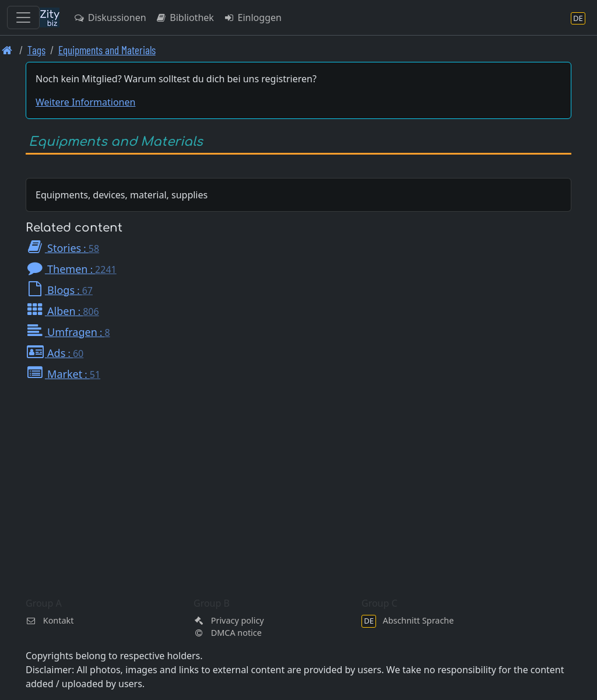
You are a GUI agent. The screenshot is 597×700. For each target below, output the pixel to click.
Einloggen (252, 17)
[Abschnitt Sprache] (578, 18)
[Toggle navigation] (23, 17)
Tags (36, 50)
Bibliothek (185, 17)
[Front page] (7, 50)
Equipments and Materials (107, 50)
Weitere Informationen (85, 102)
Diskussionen (110, 17)
